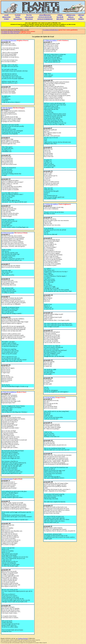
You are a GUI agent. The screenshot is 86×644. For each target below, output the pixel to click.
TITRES (6, 19)
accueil (6, 15)
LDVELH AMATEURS (45, 17)
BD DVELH (29, 19)
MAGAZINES (18, 19)
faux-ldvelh (60, 17)
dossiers (18, 17)
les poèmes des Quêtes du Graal (10, 33)
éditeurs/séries (6, 17)
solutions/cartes (71, 15)
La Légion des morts (7, 479)
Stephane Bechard (23, 639)
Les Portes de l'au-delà (8, 233)
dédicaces (71, 17)
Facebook (18, 15)
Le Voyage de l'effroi (49, 397)
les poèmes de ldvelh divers (51, 30)
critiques (60, 15)
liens (81, 17)
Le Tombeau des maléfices (51, 204)
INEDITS (81, 19)
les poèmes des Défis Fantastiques (11, 31)
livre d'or (29, 15)
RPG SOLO (60, 19)
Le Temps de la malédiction (9, 392)
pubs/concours (29, 17)
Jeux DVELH (71, 19)
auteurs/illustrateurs (45, 15)
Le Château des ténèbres (50, 40)
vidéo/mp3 (81, 15)
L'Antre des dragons (7, 108)
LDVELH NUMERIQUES (45, 19)
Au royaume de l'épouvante (9, 40)
